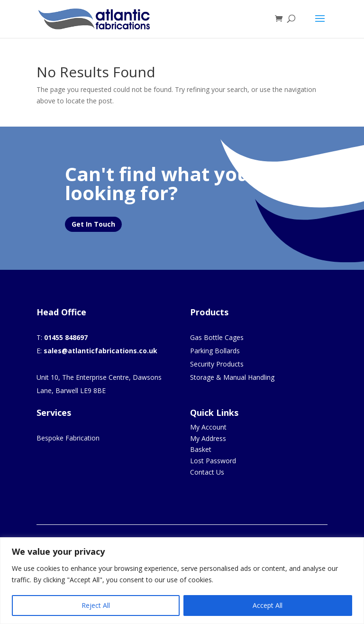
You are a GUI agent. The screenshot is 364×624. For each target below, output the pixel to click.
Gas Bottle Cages (217, 337)
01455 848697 (66, 337)
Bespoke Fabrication (68, 438)
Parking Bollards (215, 351)
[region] (182, 581)
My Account (208, 427)
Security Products (217, 364)
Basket (201, 449)
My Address (208, 438)
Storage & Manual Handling (232, 377)
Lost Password (213, 461)
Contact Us (207, 472)
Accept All (268, 605)
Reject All (96, 605)
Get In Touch (93, 224)
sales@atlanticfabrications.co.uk (100, 351)
